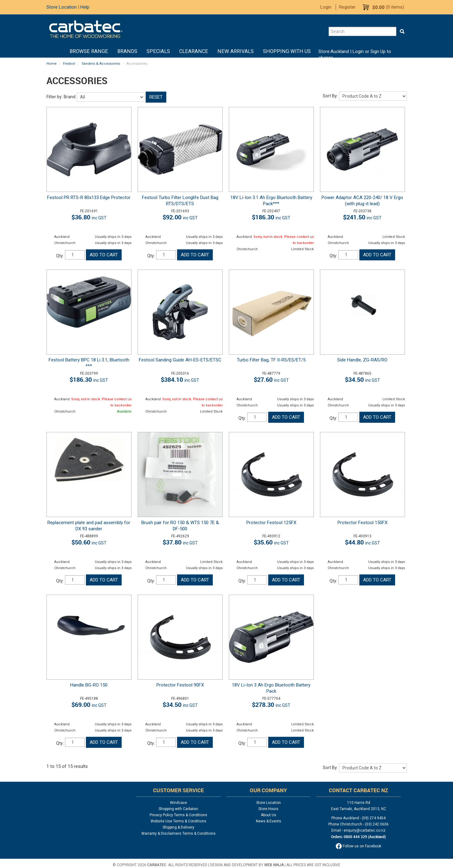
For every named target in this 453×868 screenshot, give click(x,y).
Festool (69, 64)
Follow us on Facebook (358, 846)
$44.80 (362, 542)
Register (347, 7)
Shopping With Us (287, 51)
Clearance (194, 51)
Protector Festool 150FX (362, 523)
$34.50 (362, 379)
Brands (127, 51)
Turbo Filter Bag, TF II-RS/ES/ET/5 (271, 360)
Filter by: (55, 97)
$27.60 (271, 379)
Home (60, 51)
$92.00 (180, 217)
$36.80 (89, 217)
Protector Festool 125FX (271, 523)
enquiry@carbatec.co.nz (365, 830)
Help (85, 7)
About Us (269, 815)
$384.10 (180, 379)
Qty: (60, 256)
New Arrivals (236, 51)
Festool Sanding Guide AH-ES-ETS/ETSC (180, 360)
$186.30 (271, 217)
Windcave (178, 803)
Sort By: (330, 96)
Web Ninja (274, 865)
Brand (70, 97)
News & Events (269, 821)
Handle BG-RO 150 (89, 685)
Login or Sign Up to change (355, 55)
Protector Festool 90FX (180, 685)
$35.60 (271, 542)
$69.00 (89, 705)
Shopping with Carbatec (178, 809)
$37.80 (180, 542)
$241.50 (362, 217)
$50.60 (89, 542)
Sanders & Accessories (101, 64)
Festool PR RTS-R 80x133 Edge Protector (89, 198)
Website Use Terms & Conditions (178, 821)
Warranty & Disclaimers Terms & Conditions (178, 833)
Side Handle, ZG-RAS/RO (362, 360)
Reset (156, 97)
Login (326, 7)
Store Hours (268, 809)
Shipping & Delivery (178, 827)
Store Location (62, 7)
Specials (158, 51)
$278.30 (271, 705)
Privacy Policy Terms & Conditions (178, 815)
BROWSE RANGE (89, 51)
